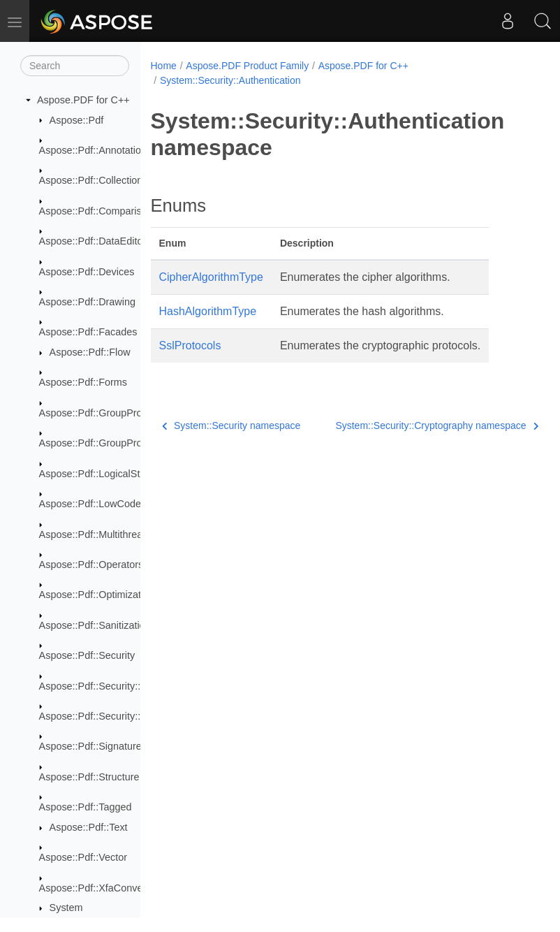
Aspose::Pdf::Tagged (86, 807)
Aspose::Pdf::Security (87, 655)
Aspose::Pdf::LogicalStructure (105, 474)
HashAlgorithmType (208, 311)
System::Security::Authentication (230, 80)
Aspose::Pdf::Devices (87, 272)
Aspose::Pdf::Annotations (96, 150)
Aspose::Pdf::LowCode (90, 504)
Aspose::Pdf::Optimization (97, 595)
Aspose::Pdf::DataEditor (93, 241)
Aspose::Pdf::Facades (88, 332)
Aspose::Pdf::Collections (94, 180)
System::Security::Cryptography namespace (409, 425)
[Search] (75, 66)
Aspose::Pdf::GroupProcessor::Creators (128, 443)
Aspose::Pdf (77, 120)
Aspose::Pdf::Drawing (87, 302)
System (66, 908)
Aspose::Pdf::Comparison (96, 211)
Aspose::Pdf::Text (89, 827)
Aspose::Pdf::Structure (89, 777)
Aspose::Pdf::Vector (83, 857)
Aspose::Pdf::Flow (90, 352)
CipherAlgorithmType (211, 277)
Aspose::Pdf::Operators (91, 565)
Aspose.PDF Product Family (247, 66)
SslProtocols (190, 345)
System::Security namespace (231, 425)
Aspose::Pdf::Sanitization (95, 625)
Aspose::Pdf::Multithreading (101, 534)
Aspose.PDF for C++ (83, 100)
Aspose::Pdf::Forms (83, 382)
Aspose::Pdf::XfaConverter (98, 888)
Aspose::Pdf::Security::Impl (100, 716)
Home (164, 66)
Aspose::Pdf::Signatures (93, 746)
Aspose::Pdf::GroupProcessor (105, 413)
